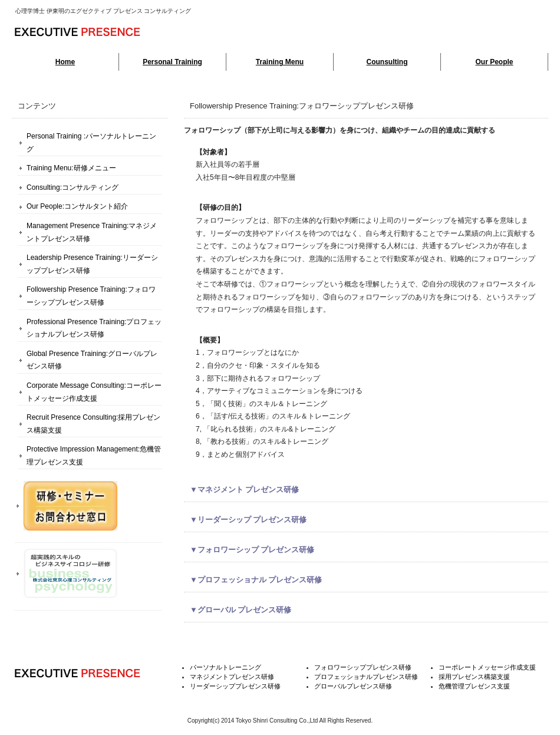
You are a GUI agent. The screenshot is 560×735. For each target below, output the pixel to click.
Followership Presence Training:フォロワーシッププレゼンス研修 (91, 296)
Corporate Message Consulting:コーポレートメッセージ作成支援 (94, 392)
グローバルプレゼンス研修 (353, 686)
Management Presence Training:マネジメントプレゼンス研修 (92, 232)
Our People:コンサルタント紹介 (77, 206)
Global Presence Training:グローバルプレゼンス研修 (92, 360)
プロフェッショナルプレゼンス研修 (366, 677)
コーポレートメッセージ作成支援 (487, 667)
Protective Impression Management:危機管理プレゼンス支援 (94, 456)
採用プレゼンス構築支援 (474, 677)
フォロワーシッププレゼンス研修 (363, 667)
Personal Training (172, 62)
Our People (494, 62)
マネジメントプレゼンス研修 (232, 677)
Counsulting (387, 62)
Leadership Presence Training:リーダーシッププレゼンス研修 (92, 264)
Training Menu (280, 62)
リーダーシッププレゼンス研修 (235, 686)
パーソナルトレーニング (225, 667)
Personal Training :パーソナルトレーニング (91, 143)
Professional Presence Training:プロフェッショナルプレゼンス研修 (94, 328)
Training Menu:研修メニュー (71, 168)
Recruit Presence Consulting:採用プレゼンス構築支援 (93, 424)
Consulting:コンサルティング (73, 187)
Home (65, 62)
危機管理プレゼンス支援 (474, 686)
